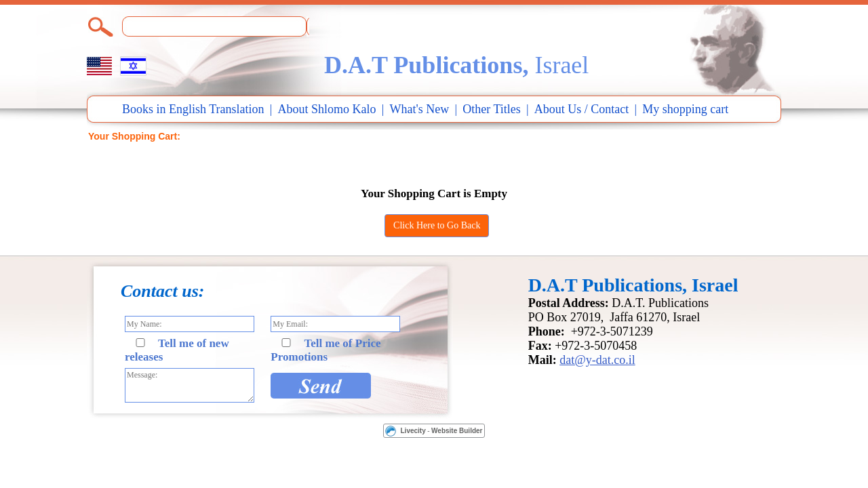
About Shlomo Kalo (327, 109)
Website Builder (457, 431)
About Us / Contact (582, 109)
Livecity (413, 431)
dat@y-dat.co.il (597, 360)
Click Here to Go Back (437, 225)
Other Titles (492, 109)
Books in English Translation (193, 109)
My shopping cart (685, 109)
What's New (420, 109)
